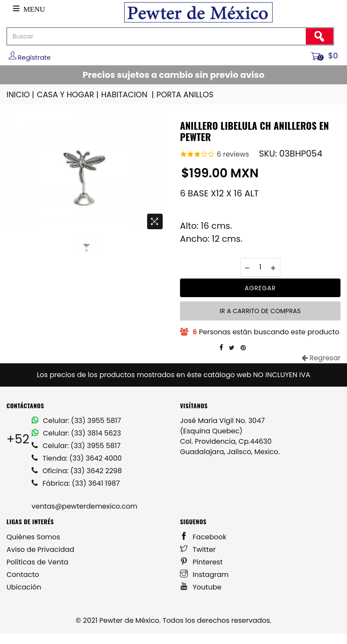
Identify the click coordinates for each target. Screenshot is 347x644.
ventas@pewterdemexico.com (84, 506)
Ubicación (24, 587)
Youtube (201, 587)
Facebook (203, 537)
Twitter (198, 549)
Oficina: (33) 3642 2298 (77, 471)
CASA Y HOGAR (68, 95)
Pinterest (201, 562)
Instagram (204, 575)
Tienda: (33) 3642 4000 (77, 458)
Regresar (321, 358)
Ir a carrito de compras (260, 311)
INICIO (21, 95)
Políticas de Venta (37, 562)
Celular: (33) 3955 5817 (76, 421)
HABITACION (128, 95)
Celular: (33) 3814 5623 (76, 433)
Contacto (23, 575)
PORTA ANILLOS (185, 95)
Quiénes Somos (33, 537)
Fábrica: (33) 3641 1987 (76, 483)
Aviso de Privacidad (40, 549)
